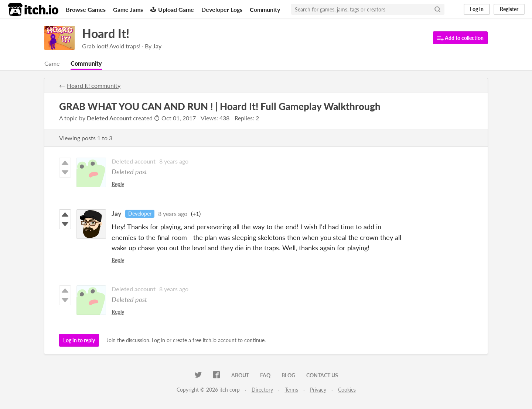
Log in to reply (79, 340)
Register (509, 9)
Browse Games (86, 9)
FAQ (265, 375)
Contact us (322, 375)
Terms (291, 390)
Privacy (318, 390)
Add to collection (460, 38)
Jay (117, 213)
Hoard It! (106, 33)
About (240, 375)
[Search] (437, 9)
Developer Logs (222, 9)
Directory (262, 390)
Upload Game (172, 9)
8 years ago (174, 161)
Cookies (347, 390)
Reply (118, 184)
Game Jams (128, 9)
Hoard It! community (94, 85)
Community (265, 9)
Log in (477, 9)
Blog (288, 375)
